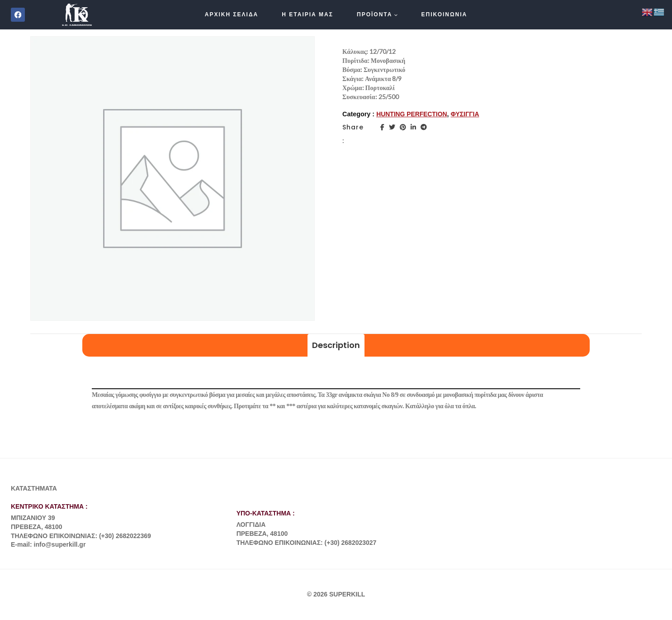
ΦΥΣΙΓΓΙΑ (468, 114)
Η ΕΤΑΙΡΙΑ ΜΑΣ (308, 14)
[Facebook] (18, 15)
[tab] (336, 346)
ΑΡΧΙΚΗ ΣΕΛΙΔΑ (232, 14)
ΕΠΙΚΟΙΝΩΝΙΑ (445, 14)
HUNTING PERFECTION (413, 114)
